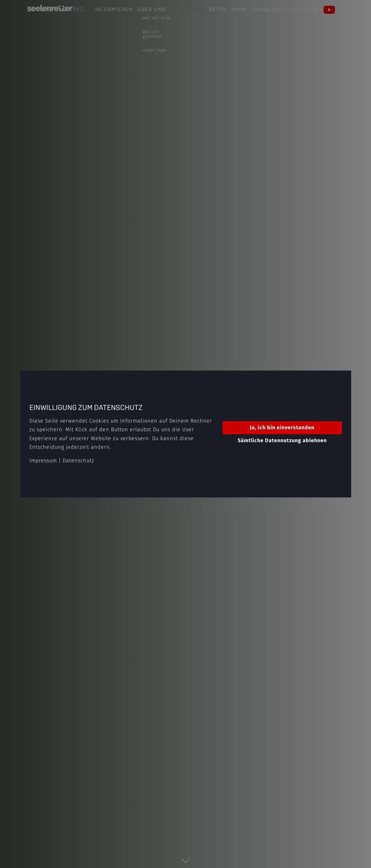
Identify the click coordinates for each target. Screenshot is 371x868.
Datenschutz (78, 461)
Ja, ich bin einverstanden (282, 428)
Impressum (43, 461)
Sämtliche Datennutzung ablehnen (282, 440)
